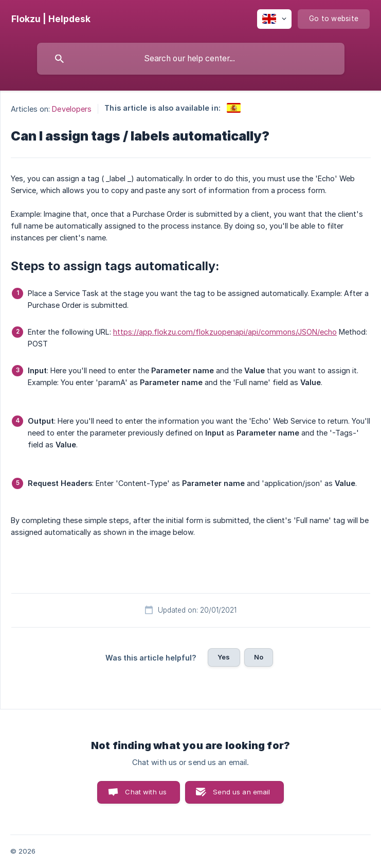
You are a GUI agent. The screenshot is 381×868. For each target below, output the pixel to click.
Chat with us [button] (146, 792)
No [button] (259, 657)
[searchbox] (191, 59)
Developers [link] (72, 109)
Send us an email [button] (241, 792)
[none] (51, 19)
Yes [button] (224, 657)
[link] (234, 108)
